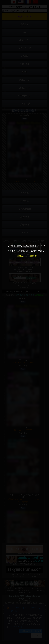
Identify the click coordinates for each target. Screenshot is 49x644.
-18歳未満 (32, 256)
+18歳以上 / (21, 256)
